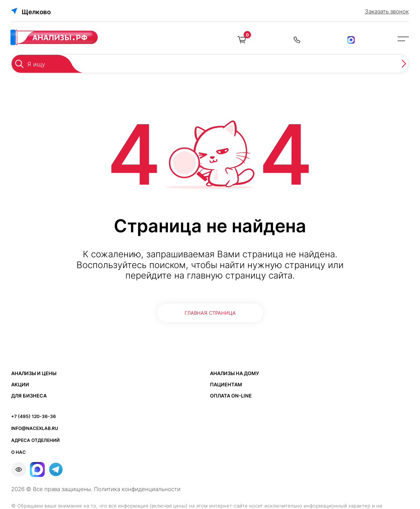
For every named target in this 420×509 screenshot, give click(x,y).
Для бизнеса (29, 396)
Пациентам (226, 384)
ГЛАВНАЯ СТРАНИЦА (210, 313)
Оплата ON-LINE (231, 396)
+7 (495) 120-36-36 (34, 416)
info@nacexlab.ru (35, 428)
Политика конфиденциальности (137, 489)
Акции (20, 384)
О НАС (18, 452)
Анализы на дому (235, 373)
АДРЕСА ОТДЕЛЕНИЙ (35, 440)
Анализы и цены (34, 373)
